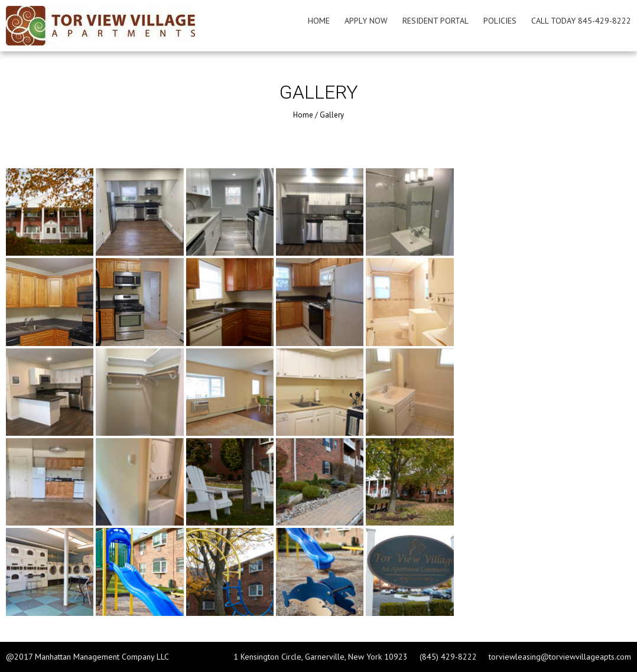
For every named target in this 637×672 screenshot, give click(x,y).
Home (319, 21)
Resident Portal (435, 21)
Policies (500, 21)
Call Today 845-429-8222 (581, 21)
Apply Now (366, 21)
